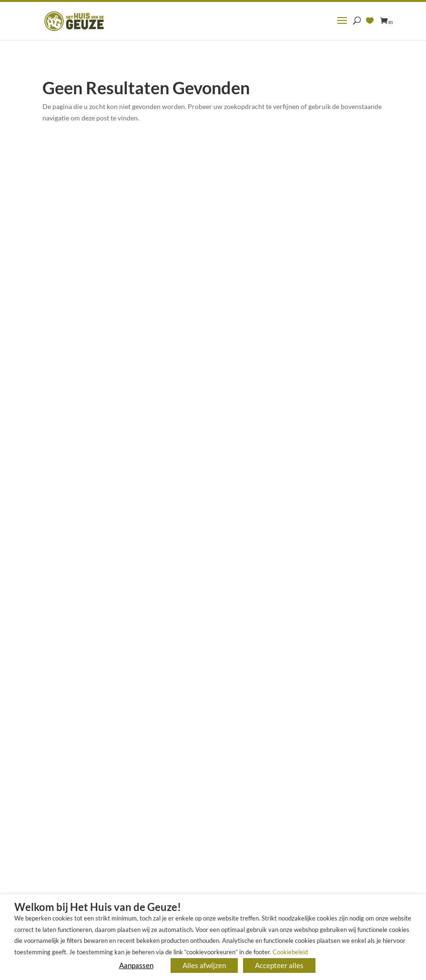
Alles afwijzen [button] (204, 965)
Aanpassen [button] (136, 965)
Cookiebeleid (290, 952)
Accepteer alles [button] (279, 965)
